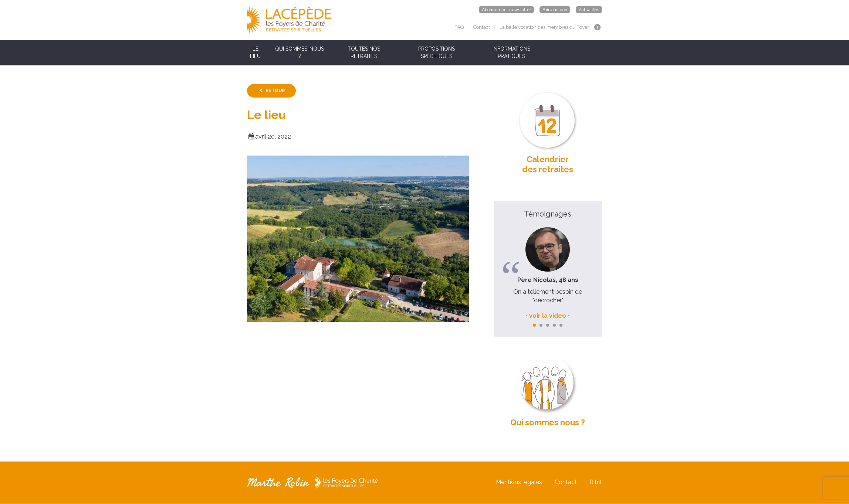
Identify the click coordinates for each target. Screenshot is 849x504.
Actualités (589, 10)
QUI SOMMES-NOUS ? (300, 52)
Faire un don (555, 10)
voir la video (548, 316)
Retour (275, 91)
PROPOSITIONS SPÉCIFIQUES (437, 52)
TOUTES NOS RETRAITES (364, 52)
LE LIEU (255, 52)
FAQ (459, 27)
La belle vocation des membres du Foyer (544, 27)
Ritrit (596, 482)
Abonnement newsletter (506, 10)
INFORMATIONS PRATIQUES (511, 52)
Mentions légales (519, 482)
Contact (482, 27)
